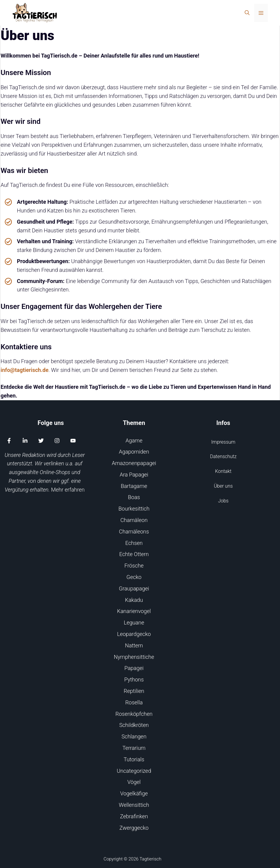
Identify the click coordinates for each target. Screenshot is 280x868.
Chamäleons (134, 531)
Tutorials (134, 759)
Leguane (134, 623)
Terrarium (134, 748)
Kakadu (134, 600)
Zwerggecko (134, 828)
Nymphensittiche (134, 657)
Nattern (134, 645)
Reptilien (134, 691)
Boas (134, 497)
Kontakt (223, 471)
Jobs (223, 501)
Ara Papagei (134, 475)
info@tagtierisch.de (25, 370)
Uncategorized (134, 771)
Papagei (134, 668)
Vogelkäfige (134, 793)
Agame (134, 440)
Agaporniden (134, 452)
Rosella (134, 702)
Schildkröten (134, 725)
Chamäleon (134, 520)
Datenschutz (223, 456)
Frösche (134, 566)
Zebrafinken (134, 816)
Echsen (134, 543)
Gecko (134, 577)
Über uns (223, 486)
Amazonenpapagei (134, 463)
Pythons (134, 679)
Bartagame (134, 486)
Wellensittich (134, 805)
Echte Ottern (134, 554)
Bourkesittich (134, 509)
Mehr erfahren (68, 490)
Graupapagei (134, 588)
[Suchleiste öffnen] (247, 13)
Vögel (134, 782)
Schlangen (134, 736)
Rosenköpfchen (134, 714)
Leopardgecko (134, 634)
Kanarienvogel (134, 611)
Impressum (223, 442)
